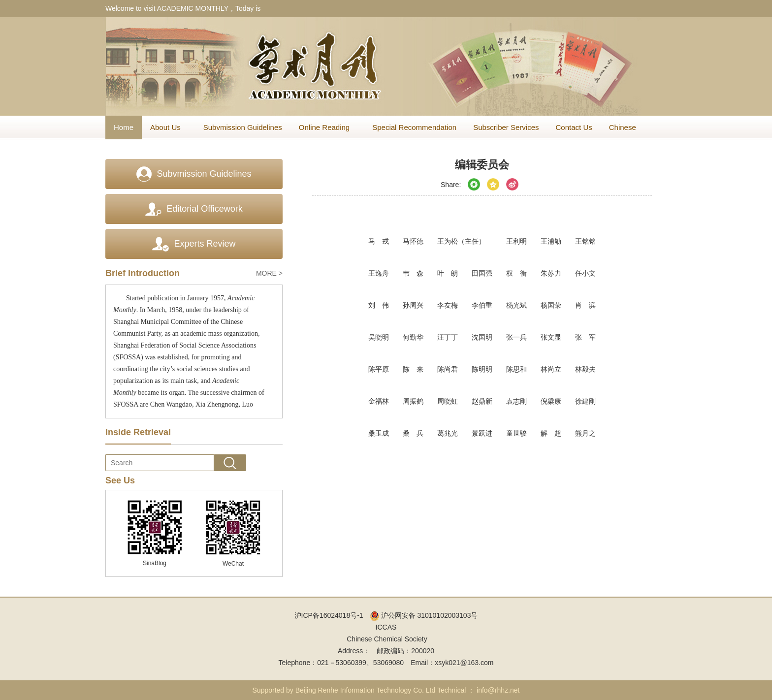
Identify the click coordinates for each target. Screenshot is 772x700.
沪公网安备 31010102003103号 (424, 615)
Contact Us (574, 127)
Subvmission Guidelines (243, 127)
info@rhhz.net (498, 690)
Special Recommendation (414, 127)
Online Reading (327, 127)
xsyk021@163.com (464, 663)
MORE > (269, 273)
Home (124, 127)
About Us (168, 127)
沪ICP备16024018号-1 (329, 615)
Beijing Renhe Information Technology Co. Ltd (366, 690)
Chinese (623, 127)
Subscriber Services (506, 127)
